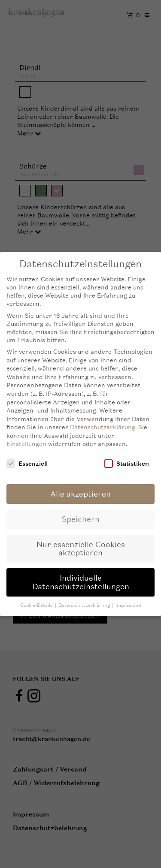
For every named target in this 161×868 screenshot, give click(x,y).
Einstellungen (26, 439)
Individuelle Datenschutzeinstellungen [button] (81, 577)
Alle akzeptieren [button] (80, 489)
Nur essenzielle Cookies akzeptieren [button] (81, 544)
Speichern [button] (81, 514)
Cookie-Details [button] (37, 601)
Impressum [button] (128, 601)
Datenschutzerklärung (103, 422)
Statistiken (127, 459)
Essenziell (27, 459)
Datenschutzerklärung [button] (85, 601)
